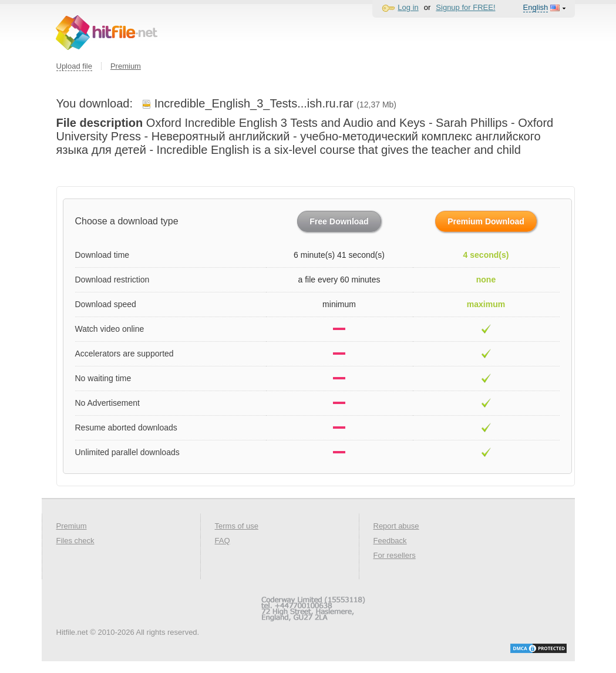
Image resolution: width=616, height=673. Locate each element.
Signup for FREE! (465, 7)
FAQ (223, 541)
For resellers (395, 555)
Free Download (339, 221)
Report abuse (396, 526)
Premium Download (486, 221)
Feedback (390, 541)
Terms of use (237, 526)
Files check (75, 541)
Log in (408, 7)
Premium (126, 66)
